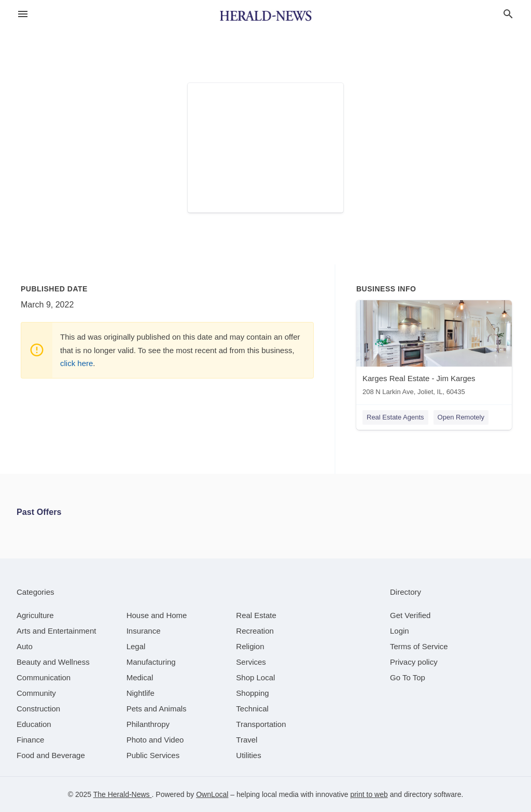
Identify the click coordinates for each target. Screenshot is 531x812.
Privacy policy (414, 662)
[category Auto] (25, 646)
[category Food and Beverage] (51, 755)
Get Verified (410, 615)
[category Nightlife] (141, 693)
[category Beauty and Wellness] (53, 662)
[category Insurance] (144, 631)
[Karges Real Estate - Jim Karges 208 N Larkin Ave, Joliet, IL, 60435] (434, 350)
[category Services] (251, 662)
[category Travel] (247, 740)
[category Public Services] (153, 755)
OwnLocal (212, 794)
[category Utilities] (248, 755)
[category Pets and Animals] (157, 709)
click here (76, 363)
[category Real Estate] (256, 615)
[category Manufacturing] (151, 662)
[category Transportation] (261, 724)
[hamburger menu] (23, 14)
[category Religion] (250, 646)
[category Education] (34, 724)
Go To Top (408, 677)
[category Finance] (30, 740)
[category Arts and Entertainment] (56, 631)
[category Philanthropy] (148, 724)
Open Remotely (461, 417)
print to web (369, 794)
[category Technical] (252, 709)
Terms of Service (419, 646)
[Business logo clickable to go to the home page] (265, 16)
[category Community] (36, 693)
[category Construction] (38, 709)
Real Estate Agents (395, 417)
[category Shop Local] (255, 677)
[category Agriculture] (35, 615)
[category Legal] (136, 646)
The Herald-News (123, 794)
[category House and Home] (157, 615)
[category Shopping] (252, 693)
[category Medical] (140, 677)
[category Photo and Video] (155, 740)
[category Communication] (44, 677)
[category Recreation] (255, 631)
